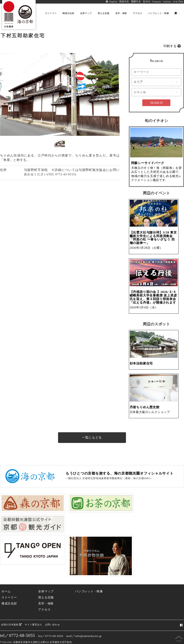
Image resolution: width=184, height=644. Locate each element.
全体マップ (46, 582)
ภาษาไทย (178, 2)
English (113, 2)
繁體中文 (136, 2)
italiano (167, 2)
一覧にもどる (92, 455)
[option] (60, 94)
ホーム (6, 582)
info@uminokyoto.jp (88, 627)
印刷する (172, 46)
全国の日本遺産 (11, 615)
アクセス (44, 600)
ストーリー (9, 588)
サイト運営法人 (33, 615)
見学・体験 (46, 594)
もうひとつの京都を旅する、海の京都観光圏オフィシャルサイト (120, 491)
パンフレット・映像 (89, 582)
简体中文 (124, 2)
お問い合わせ (52, 615)
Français (157, 2)
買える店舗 (46, 588)
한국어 (147, 2)
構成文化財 (9, 594)
